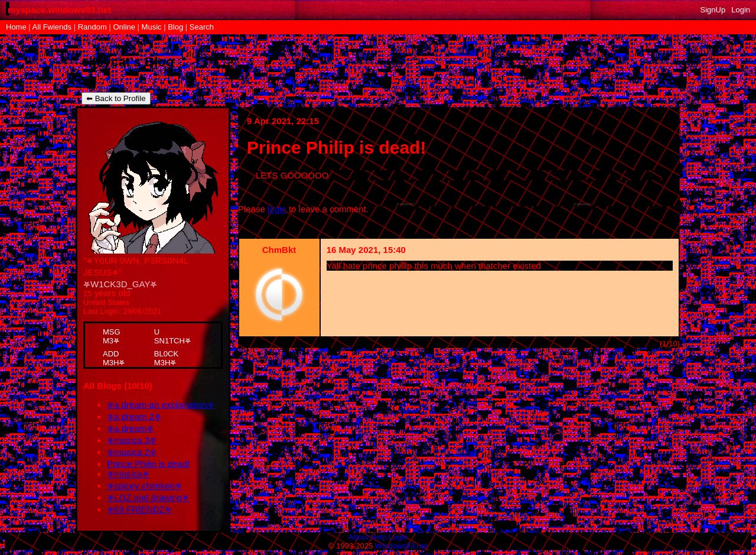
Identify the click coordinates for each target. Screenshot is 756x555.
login (277, 209)
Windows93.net (401, 546)
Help (379, 537)
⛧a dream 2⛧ (134, 416)
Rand (92, 27)
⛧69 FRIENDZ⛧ (139, 509)
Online (124, 27)
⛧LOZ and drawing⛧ (148, 497)
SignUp (713, 10)
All (52, 27)
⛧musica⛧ (128, 474)
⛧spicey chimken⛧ (144, 486)
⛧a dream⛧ (130, 428)
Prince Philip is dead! (148, 464)
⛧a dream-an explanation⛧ (161, 405)
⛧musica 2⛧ (132, 452)
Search (202, 27)
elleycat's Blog (128, 62)
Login (741, 10)
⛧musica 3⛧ (132, 440)
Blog (175, 27)
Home (16, 27)
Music (152, 27)
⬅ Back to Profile (116, 98)
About (359, 537)
